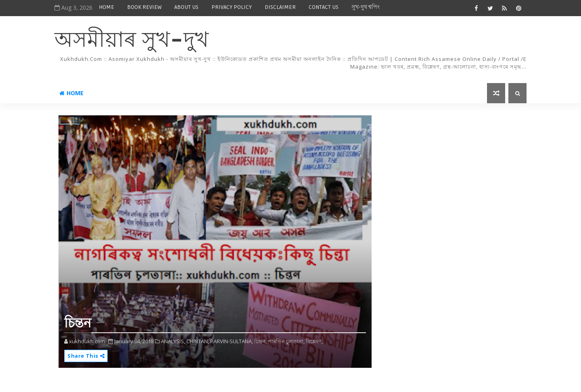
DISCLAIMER (280, 7)
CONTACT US (324, 7)
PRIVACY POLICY (232, 7)
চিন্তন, (260, 341)
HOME (107, 7)
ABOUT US (186, 7)
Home (71, 93)
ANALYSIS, (173, 341)
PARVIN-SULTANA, (232, 341)
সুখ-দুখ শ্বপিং (366, 7)
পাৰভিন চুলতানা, (286, 341)
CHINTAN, (198, 341)
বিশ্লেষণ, (314, 341)
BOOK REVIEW (144, 7)
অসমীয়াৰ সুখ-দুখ (132, 41)
